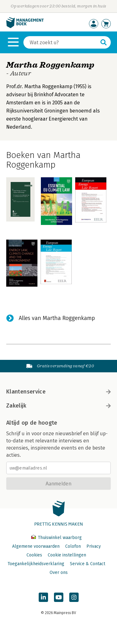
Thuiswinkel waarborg (56, 538)
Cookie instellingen (67, 555)
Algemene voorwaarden (36, 546)
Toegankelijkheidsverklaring (36, 564)
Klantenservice (58, 392)
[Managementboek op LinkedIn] (43, 597)
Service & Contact (88, 564)
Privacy (94, 546)
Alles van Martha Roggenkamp (57, 318)
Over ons (59, 572)
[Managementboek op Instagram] (74, 597)
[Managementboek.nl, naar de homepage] (25, 27)
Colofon (73, 546)
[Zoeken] (61, 42)
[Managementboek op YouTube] (59, 597)
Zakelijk (58, 406)
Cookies (34, 555)
